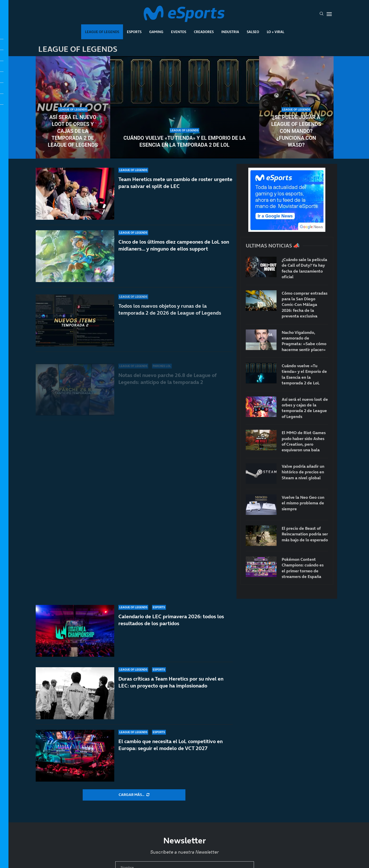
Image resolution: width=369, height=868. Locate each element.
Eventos (179, 32)
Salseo (253, 32)
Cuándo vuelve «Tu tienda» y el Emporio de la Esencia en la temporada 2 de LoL (185, 141)
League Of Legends (102, 32)
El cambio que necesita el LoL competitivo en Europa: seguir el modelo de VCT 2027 (171, 745)
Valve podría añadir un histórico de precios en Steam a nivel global (303, 472)
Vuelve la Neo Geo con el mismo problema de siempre (303, 503)
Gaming (156, 32)
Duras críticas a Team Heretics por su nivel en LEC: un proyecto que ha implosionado (171, 682)
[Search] (321, 14)
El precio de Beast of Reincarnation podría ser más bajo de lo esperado (305, 534)
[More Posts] (134, 795)
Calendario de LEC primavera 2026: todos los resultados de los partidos (171, 620)
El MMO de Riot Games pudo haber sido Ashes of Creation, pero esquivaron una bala (304, 441)
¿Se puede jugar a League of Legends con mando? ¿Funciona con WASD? (296, 131)
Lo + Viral (276, 32)
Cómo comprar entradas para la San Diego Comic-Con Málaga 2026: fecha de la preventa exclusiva (305, 305)
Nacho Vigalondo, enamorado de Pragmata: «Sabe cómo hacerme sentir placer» (304, 341)
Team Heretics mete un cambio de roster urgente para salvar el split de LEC (175, 193)
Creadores (204, 32)
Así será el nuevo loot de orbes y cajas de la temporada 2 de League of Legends (73, 131)
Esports (134, 32)
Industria (230, 32)
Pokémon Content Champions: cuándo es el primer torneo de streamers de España (303, 568)
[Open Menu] (329, 14)
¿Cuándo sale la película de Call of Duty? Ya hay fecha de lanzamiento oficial (304, 268)
